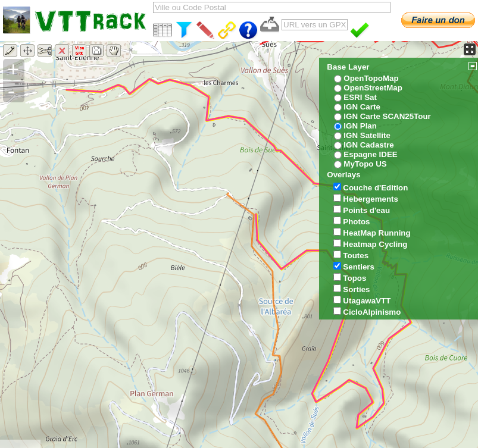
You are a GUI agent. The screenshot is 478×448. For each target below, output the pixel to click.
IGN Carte (362, 107)
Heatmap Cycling (375, 244)
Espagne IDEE (370, 154)
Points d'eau (366, 210)
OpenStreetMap (373, 88)
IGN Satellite (367, 135)
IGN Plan (360, 126)
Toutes (356, 256)
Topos (354, 278)
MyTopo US (365, 164)
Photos (356, 222)
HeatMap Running (377, 233)
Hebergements (371, 199)
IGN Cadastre (368, 145)
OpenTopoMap (371, 78)
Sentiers (359, 267)
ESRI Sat (360, 97)
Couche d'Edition (375, 188)
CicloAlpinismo (372, 312)
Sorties (356, 289)
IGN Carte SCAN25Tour (387, 116)
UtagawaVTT (367, 301)
